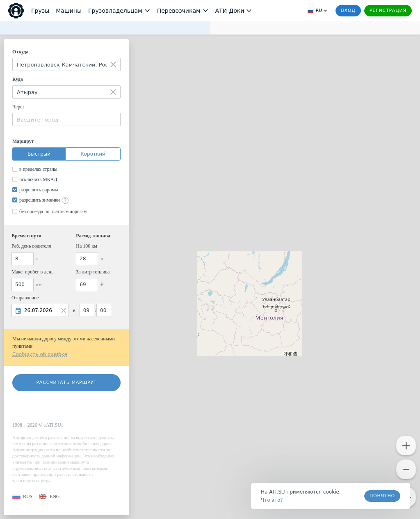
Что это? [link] (272, 500)
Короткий (93, 154)
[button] (22, 497)
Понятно (382, 496)
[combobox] (66, 64)
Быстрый (39, 154)
